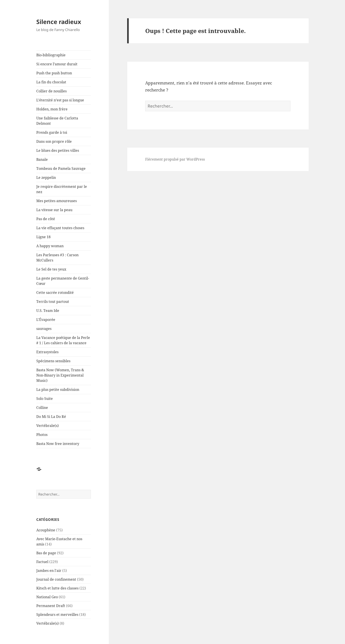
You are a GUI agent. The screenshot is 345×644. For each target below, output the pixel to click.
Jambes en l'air (49, 571)
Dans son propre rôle (54, 141)
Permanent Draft (51, 606)
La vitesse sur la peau (54, 210)
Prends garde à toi (52, 132)
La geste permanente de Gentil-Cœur (63, 281)
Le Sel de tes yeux (51, 269)
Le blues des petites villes (58, 150)
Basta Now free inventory (58, 444)
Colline (42, 408)
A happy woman (50, 246)
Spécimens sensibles (53, 361)
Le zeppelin (46, 177)
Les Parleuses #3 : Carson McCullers (57, 258)
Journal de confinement (56, 579)
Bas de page (46, 553)
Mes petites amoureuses (57, 201)
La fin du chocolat (51, 82)
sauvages (44, 329)
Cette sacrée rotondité (55, 293)
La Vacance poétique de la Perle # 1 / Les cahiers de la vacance (63, 340)
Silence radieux (59, 22)
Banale (42, 159)
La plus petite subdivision (58, 390)
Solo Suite (45, 399)
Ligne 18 (43, 237)
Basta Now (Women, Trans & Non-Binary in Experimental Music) (60, 375)
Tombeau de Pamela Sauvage (61, 168)
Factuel (42, 562)
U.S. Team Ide (48, 311)
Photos (42, 435)
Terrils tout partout (53, 302)
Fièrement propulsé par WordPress (175, 159)
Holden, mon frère (52, 109)
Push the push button (54, 73)
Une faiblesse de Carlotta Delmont (57, 121)
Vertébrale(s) (48, 426)
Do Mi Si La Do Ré (51, 417)
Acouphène (46, 530)
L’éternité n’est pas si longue (60, 100)
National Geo (47, 597)
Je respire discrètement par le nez (62, 189)
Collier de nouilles (51, 91)
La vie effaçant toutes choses (60, 228)
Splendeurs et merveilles (57, 615)
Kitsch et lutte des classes (57, 588)
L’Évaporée (46, 320)
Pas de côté (46, 219)
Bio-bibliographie (51, 55)
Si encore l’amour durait (57, 64)
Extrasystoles (47, 352)
